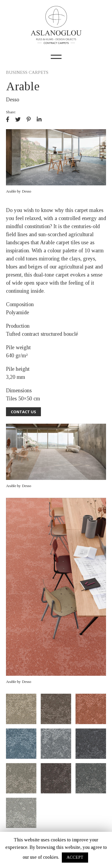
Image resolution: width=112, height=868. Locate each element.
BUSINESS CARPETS (27, 72)
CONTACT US (23, 412)
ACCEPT (75, 857)
